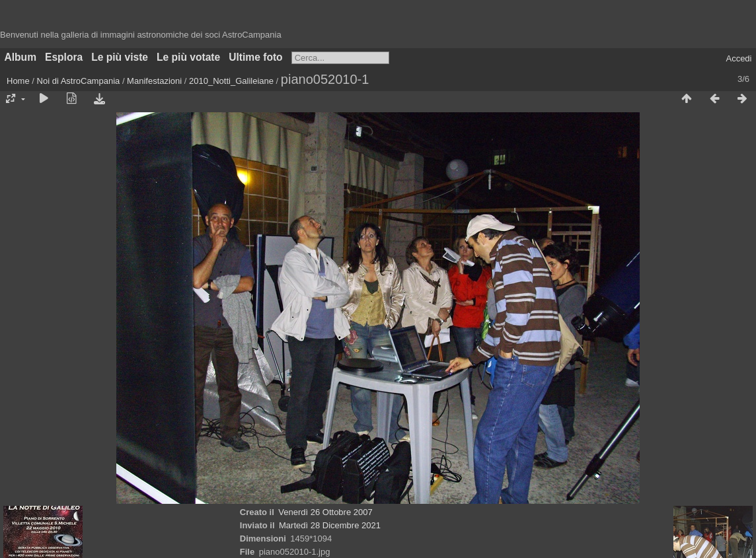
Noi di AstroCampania (79, 81)
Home (18, 81)
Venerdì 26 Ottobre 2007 (325, 512)
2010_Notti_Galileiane (231, 81)
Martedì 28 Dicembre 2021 (330, 525)
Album (21, 57)
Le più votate (188, 57)
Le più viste (120, 57)
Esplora (64, 57)
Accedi (738, 58)
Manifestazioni (154, 81)
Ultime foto (255, 57)
